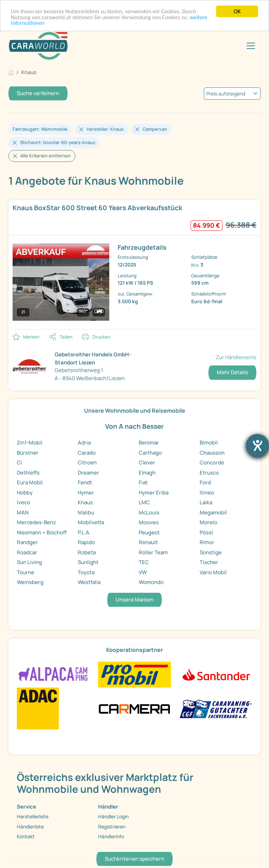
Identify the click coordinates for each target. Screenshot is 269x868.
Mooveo (149, 522)
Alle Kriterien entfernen (46, 156)
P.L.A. (84, 532)
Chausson (212, 453)
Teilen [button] (66, 337)
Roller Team (153, 552)
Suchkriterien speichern (134, 859)
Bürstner (28, 453)
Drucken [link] (102, 337)
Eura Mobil (30, 482)
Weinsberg (30, 582)
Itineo (207, 493)
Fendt (85, 482)
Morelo (208, 522)
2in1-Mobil (30, 443)
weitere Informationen (38, 24)
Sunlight (88, 562)
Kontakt (26, 836)
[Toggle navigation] (251, 46)
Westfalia (89, 582)
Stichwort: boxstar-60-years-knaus (58, 142)
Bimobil (209, 443)
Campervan (155, 129)
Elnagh (147, 473)
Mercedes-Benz (36, 522)
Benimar (149, 443)
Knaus (85, 502)
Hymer (86, 493)
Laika (206, 502)
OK (237, 11)
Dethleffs (28, 473)
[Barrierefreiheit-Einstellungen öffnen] (257, 446)
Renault (148, 542)
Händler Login (113, 816)
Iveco (23, 502)
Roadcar (27, 552)
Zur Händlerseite (236, 357)
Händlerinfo (111, 836)
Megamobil (213, 513)
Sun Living (29, 562)
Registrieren (112, 827)
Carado (87, 453)
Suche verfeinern (38, 93)
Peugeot (149, 532)
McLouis (149, 513)
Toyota (86, 572)
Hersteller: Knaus (105, 129)
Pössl (206, 532)
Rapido (86, 542)
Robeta (87, 552)
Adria (84, 443)
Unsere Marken (134, 600)
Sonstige (211, 552)
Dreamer (88, 473)
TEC (144, 562)
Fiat (143, 482)
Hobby (25, 493)
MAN (23, 513)
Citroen (87, 463)
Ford (205, 482)
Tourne (26, 572)
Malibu (86, 513)
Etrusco (209, 473)
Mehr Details (232, 372)
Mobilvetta (91, 522)
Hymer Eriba (154, 493)
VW (143, 572)
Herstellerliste (33, 816)
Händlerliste (30, 827)
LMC (144, 502)
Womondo (151, 582)
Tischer (209, 562)
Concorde (212, 463)
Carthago (150, 453)
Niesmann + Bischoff (42, 532)
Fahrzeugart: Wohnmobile (40, 129)
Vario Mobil (213, 572)
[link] (134, 264)
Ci (19, 463)
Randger (27, 542)
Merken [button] (31, 337)
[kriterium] (232, 94)
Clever (147, 463)
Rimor (207, 542)
